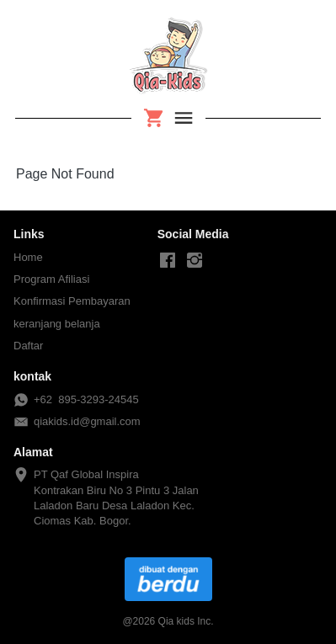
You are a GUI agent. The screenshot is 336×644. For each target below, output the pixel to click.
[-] (168, 261)
